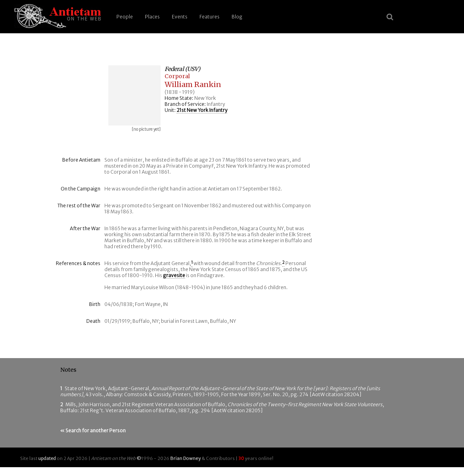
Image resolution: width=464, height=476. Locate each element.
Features (210, 17)
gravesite (174, 275)
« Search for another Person (93, 430)
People (125, 17)
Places (152, 17)
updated (47, 458)
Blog (237, 17)
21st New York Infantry (202, 110)
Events (180, 17)
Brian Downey (185, 458)
